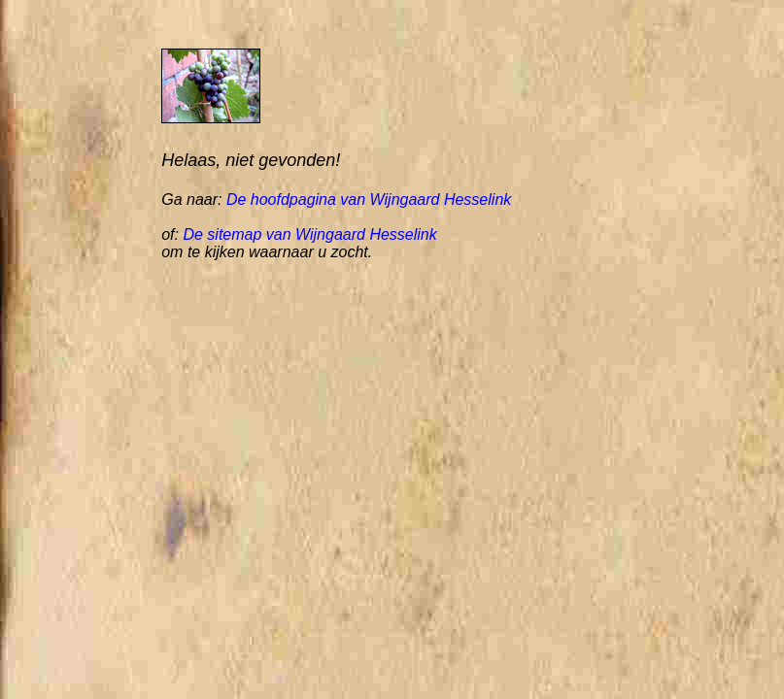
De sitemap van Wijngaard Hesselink (309, 234)
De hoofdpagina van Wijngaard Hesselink (369, 200)
